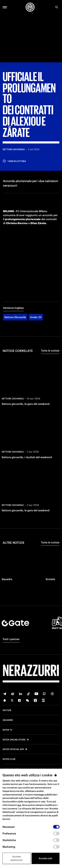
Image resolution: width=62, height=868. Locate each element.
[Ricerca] (57, 7)
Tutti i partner (11, 639)
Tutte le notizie (50, 351)
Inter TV (8, 730)
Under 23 (36, 317)
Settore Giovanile (15, 317)
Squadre (8, 720)
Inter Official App (13, 749)
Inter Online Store (14, 740)
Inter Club (9, 759)
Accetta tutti (45, 858)
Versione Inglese (13, 308)
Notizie (7, 710)
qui (19, 805)
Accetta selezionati (16, 858)
